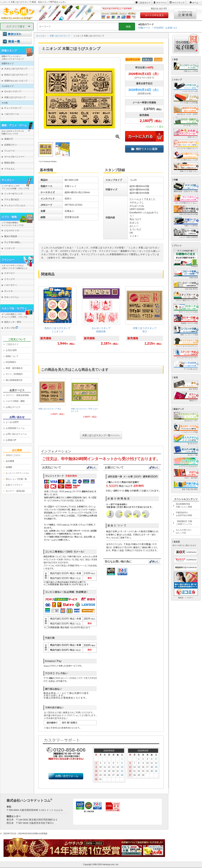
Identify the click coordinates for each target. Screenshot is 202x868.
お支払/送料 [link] (11, 350)
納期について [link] (12, 356)
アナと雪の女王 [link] (12, 199)
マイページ (161, 3)
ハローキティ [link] (11, 285)
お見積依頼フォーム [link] (15, 428)
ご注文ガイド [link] (12, 344)
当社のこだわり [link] (13, 455)
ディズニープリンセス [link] (15, 206)
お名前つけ (171, 28)
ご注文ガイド (144, 3)
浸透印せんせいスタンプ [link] (16, 81)
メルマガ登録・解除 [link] (15, 401)
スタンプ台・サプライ (14, 308)
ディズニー (8, 180)
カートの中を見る (154, 15)
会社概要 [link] (10, 461)
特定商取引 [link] (11, 362)
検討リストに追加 (144, 149)
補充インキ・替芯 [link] (13, 322)
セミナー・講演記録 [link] (15, 491)
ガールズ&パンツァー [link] (14, 157)
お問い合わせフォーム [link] (16, 434)
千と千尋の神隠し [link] (13, 242)
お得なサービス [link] (13, 407)
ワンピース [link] (10, 151)
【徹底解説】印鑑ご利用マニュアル (184, 523)
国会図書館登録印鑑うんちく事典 (184, 505)
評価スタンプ (9, 50)
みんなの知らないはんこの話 (184, 531)
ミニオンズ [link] (10, 248)
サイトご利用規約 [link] (14, 374)
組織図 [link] (9, 467)
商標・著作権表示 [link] (14, 368)
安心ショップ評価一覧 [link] (16, 479)
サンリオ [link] (8, 291)
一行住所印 (158, 28)
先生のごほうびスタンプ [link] (16, 75)
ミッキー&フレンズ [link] (13, 194)
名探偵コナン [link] (11, 145)
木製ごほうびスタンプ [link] (15, 97)
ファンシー (8, 260)
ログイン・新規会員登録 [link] (17, 395)
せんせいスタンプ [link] (13, 91)
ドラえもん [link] (10, 169)
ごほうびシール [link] (12, 114)
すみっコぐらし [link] (12, 297)
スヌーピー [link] (10, 273)
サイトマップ (178, 3)
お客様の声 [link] (11, 440)
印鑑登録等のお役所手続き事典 (184, 514)
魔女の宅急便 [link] (11, 236)
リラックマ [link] (10, 279)
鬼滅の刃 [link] (8, 139)
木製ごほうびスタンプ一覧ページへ (101, 435)
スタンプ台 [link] (10, 328)
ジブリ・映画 (9, 217)
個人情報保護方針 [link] (14, 380)
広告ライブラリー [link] (14, 485)
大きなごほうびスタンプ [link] (16, 69)
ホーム (195, 3)
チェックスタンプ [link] (13, 108)
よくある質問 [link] (12, 422)
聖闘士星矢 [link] (10, 163)
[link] (57, 317)
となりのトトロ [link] (12, 230)
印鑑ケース (144, 28)
